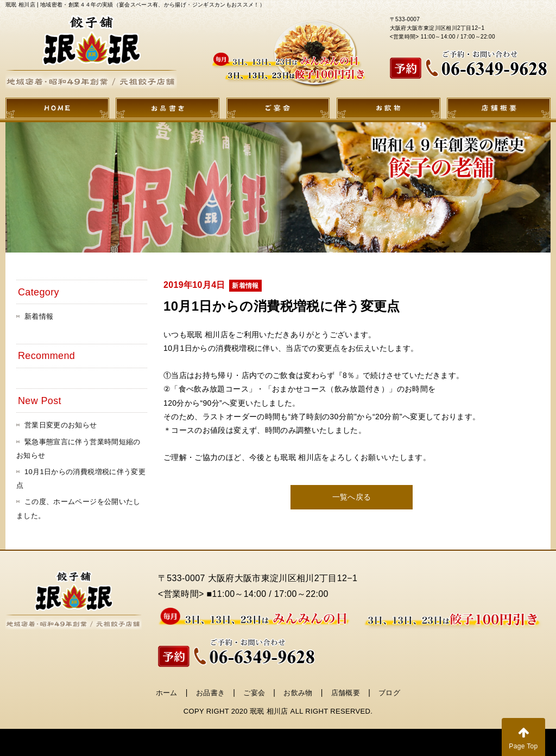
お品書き (210, 693)
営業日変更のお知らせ (61, 425)
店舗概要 (346, 693)
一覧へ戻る (352, 497)
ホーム (167, 693)
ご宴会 (254, 693)
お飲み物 (298, 693)
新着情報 (39, 316)
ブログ (389, 693)
